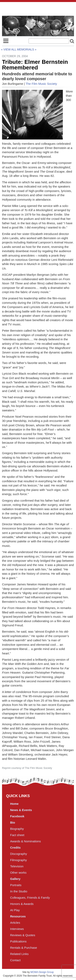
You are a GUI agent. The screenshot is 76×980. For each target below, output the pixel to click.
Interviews (17, 929)
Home (14, 804)
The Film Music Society (41, 84)
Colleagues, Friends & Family (30, 898)
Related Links (19, 954)
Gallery (15, 879)
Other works (18, 873)
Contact (15, 960)
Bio (13, 822)
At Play (15, 910)
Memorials (26, 49)
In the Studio (19, 891)
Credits (15, 847)
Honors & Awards (22, 904)
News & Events (21, 810)
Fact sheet (17, 835)
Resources (18, 916)
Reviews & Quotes (23, 935)
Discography (19, 854)
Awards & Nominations (25, 841)
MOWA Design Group (42, 972)
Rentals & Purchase (24, 948)
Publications (18, 941)
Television (17, 866)
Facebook (17, 816)
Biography (17, 829)
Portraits (16, 885)
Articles (15, 923)
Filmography (19, 860)
